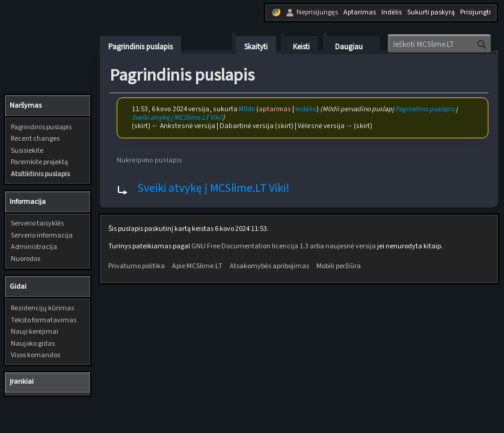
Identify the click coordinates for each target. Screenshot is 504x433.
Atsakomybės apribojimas (269, 266)
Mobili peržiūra (339, 266)
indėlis (306, 109)
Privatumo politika (137, 266)
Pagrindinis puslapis (425, 109)
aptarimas (275, 109)
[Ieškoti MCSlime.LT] (440, 44)
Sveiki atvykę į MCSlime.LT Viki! (177, 118)
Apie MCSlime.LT (197, 266)
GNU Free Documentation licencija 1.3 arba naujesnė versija (284, 246)
